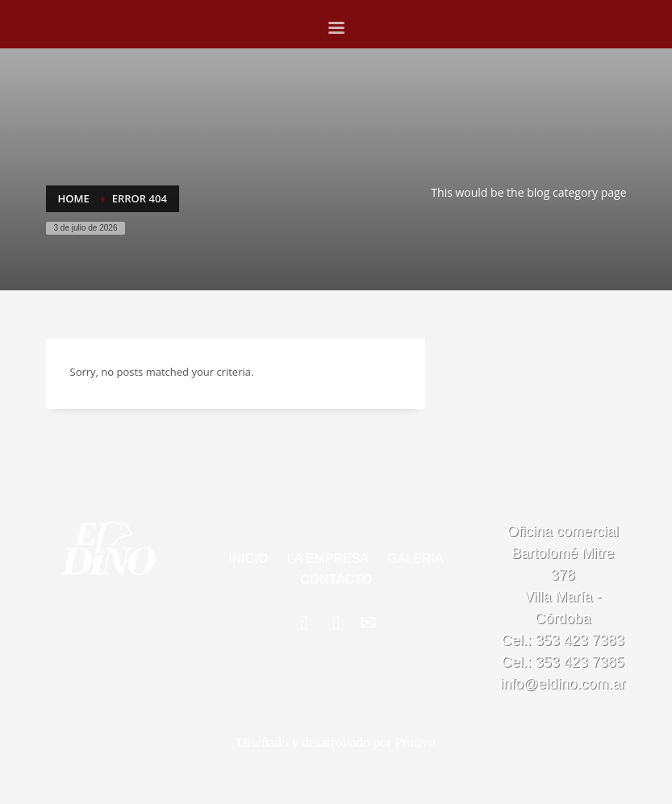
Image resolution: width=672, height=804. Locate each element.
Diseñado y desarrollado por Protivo (336, 742)
